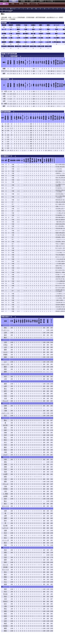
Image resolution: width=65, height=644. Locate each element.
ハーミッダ (5, 540)
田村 (5, 562)
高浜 (5, 550)
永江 (5, 442)
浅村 (5, 430)
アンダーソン (5, 330)
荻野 (5, 560)
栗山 (5, 420)
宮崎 (5, 467)
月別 (13, 4)
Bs (36, 9)
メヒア (5, 455)
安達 (5, 472)
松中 (5, 604)
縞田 (5, 477)
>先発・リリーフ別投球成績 (16, 17)
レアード (5, 528)
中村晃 (5, 626)
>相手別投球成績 (40, 17)
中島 (5, 459)
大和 (5, 342)
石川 (5, 415)
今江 (5, 582)
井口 (5, 572)
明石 (5, 609)
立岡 (5, 333)
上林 (5, 619)
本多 (5, 614)
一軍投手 (14, 1)
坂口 (5, 504)
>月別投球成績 (30, 17)
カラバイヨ (5, 506)
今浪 (5, 398)
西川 (5, 543)
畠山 (5, 389)
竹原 (5, 469)
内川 (5, 592)
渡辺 (5, 450)
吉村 (5, 621)
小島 (5, 479)
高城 (5, 408)
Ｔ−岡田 (5, 494)
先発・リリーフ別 (32, 4)
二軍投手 (41, 1)
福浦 (5, 584)
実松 (5, 328)
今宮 (5, 599)
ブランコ (5, 484)
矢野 (5, 511)
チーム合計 (8, 11)
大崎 (5, 452)
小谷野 (5, 474)
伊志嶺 (5, 567)
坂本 (5, 335)
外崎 (5, 433)
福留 (5, 357)
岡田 (5, 577)
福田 (5, 611)
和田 (5, 369)
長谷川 (5, 601)
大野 (5, 516)
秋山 (5, 437)
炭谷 (5, 428)
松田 (5, 616)
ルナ (5, 362)
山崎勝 (5, 496)
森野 (5, 372)
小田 (5, 491)
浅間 (5, 518)
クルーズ (5, 565)
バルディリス (5, 413)
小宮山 (5, 345)
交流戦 (23, 1)
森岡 (5, 384)
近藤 (5, 530)
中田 (5, 535)
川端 (5, 394)
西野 (5, 481)
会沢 (5, 376)
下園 (5, 411)
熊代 (5, 440)
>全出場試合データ (52, 17)
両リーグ (13, 9)
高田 (5, 589)
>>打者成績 (12, 19)
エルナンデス (5, 364)
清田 (5, 552)
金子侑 (5, 425)
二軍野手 (32, 1)
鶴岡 (5, 350)
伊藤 (5, 464)
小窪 (5, 379)
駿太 (5, 501)
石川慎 (5, 526)
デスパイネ (5, 570)
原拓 (5, 462)
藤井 (5, 367)
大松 (5, 555)
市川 (5, 533)
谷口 (5, 538)
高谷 (5, 596)
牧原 (5, 623)
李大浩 (5, 594)
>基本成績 (4, 17)
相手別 (21, 4)
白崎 (5, 406)
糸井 (5, 499)
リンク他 (50, 1)
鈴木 (5, 579)
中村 (5, 396)
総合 (4, 4)
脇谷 (5, 447)
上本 (5, 347)
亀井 (5, 337)
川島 (5, 606)
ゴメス (5, 352)
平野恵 (5, 489)
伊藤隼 (5, 355)
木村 (5, 435)
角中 (5, 574)
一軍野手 (5, 1)
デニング (5, 401)
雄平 (5, 391)
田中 (5, 521)
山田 (5, 386)
